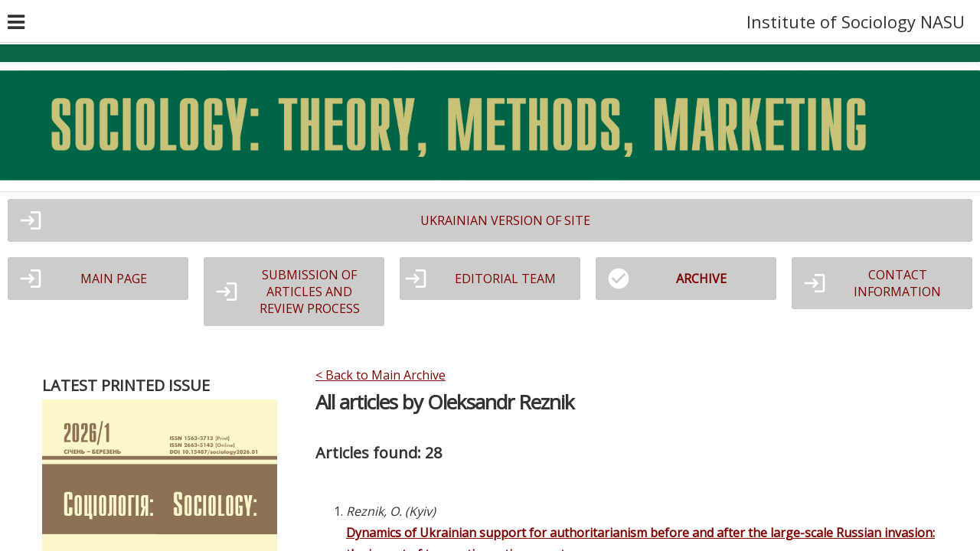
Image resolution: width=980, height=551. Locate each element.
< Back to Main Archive (381, 375)
